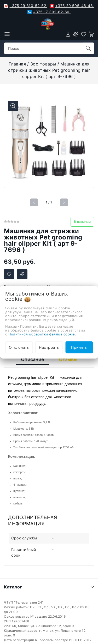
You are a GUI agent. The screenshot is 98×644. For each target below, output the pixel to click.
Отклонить (19, 347)
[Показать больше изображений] (13, 106)
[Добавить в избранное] (9, 274)
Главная (17, 64)
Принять (79, 347)
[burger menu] (7, 34)
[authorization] (68, 34)
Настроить (49, 347)
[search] (88, 48)
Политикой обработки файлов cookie (42, 334)
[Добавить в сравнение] (22, 274)
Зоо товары (43, 64)
